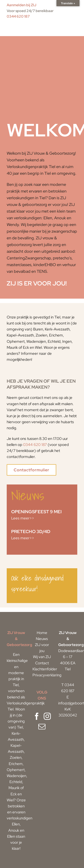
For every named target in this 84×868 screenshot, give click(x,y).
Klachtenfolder (45, 669)
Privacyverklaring (47, 675)
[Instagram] (47, 716)
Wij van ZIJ (42, 657)
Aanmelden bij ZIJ (22, 5)
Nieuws (42, 639)
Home (42, 633)
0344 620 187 (18, 16)
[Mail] (42, 726)
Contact (42, 663)
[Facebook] (37, 716)
